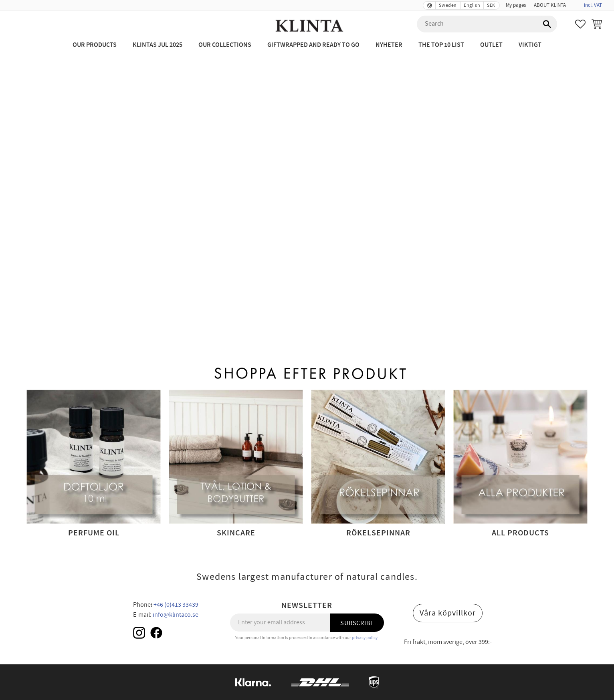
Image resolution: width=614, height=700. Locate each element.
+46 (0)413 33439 (176, 605)
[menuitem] (574, 3)
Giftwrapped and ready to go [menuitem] (313, 45)
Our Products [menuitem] (95, 45)
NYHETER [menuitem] (389, 45)
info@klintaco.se (176, 615)
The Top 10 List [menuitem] (441, 45)
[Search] (547, 24)
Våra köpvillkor (448, 613)
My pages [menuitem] (516, 5)
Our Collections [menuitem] (225, 45)
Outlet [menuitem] (491, 45)
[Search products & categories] (487, 24)
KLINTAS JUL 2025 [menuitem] (158, 45)
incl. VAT (593, 5)
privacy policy (365, 638)
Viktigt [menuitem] (530, 45)
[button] (580, 24)
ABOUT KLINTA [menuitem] (550, 5)
